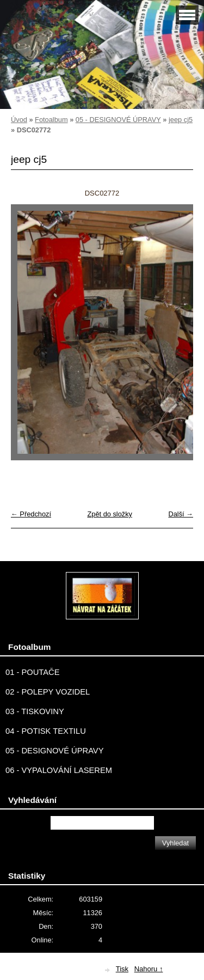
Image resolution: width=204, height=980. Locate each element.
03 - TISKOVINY (35, 711)
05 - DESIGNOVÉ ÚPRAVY (118, 120)
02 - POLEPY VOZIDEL (48, 692)
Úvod (19, 120)
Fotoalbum (51, 120)
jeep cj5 (181, 120)
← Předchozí (31, 514)
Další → (181, 514)
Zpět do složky (110, 514)
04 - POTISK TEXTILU (46, 731)
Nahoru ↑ (149, 969)
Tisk (122, 969)
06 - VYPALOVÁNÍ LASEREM (59, 770)
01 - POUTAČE (33, 672)
